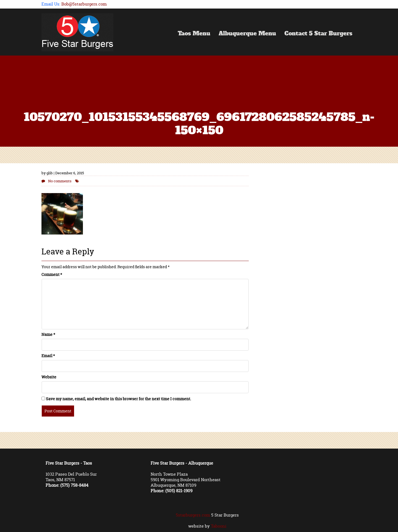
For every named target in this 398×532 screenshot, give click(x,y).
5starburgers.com (193, 515)
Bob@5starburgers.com (84, 4)
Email (48, 356)
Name (48, 334)
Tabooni (219, 526)
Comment (52, 274)
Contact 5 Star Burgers (318, 34)
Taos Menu (194, 34)
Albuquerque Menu (247, 34)
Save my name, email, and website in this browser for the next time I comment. (118, 399)
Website (49, 377)
